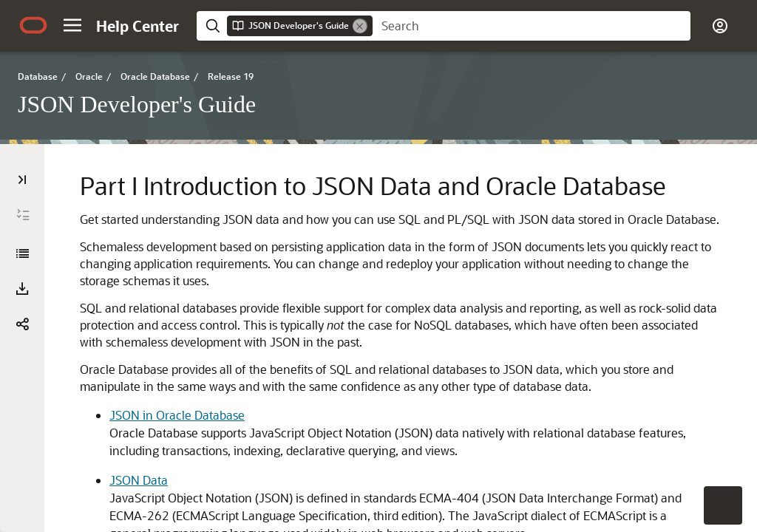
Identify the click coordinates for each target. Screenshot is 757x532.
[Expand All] (23, 215)
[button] (72, 25)
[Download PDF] (22, 289)
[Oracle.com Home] (33, 25)
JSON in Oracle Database (177, 415)
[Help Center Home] (138, 26)
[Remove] (360, 26)
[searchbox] (532, 26)
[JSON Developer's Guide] (22, 253)
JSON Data (139, 480)
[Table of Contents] (22, 180)
